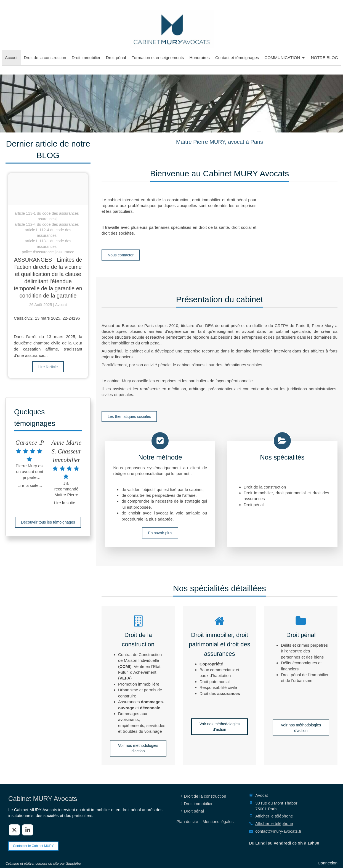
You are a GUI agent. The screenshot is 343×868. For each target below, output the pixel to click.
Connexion (328, 863)
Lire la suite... (30, 485)
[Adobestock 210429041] (48, 189)
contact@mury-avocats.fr (278, 831)
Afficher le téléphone (274, 816)
